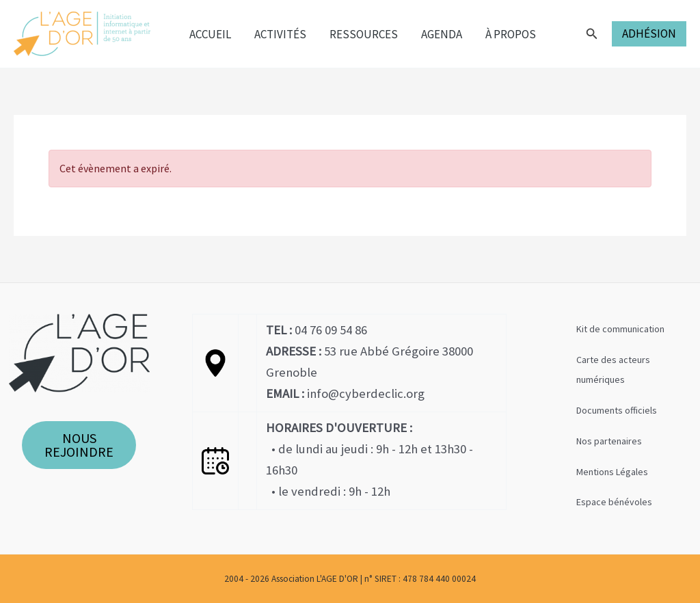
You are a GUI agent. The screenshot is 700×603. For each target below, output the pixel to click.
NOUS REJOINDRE (79, 445)
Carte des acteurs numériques (613, 370)
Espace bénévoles (614, 502)
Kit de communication (620, 329)
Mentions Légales (612, 472)
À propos (511, 34)
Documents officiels (617, 410)
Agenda (442, 34)
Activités (280, 34)
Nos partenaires (609, 441)
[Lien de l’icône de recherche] (592, 34)
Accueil (210, 34)
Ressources (364, 34)
